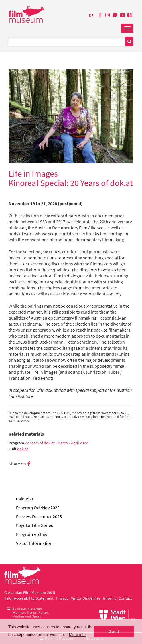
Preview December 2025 (39, 516)
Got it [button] (114, 631)
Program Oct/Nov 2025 (38, 508)
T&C (8, 598)
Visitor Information (34, 543)
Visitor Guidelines (86, 598)
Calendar (25, 499)
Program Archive (32, 534)
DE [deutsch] (91, 16)
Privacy (62, 598)
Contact (125, 598)
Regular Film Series (34, 525)
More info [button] (77, 635)
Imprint (110, 598)
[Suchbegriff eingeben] (67, 42)
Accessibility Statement (34, 598)
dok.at (23, 449)
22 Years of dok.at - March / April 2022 (56, 443)
